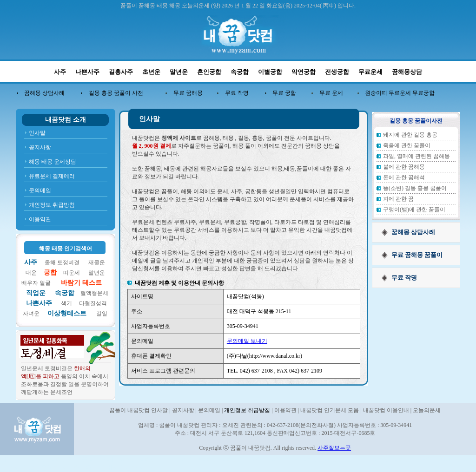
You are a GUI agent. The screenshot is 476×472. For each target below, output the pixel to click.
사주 (60, 72)
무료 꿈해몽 (188, 93)
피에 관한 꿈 (398, 199)
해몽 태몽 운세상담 (53, 162)
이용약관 (40, 219)
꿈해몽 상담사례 (44, 93)
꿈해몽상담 (407, 72)
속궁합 (240, 72)
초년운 (151, 72)
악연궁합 (304, 72)
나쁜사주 (87, 72)
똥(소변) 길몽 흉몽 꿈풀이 (415, 188)
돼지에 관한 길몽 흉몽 (410, 135)
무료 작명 (237, 93)
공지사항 (40, 147)
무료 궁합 (284, 93)
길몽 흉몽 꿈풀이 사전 (116, 93)
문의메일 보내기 (247, 341)
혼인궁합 (209, 72)
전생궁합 (337, 72)
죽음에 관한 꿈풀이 (407, 145)
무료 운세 (331, 93)
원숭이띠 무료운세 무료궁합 (400, 93)
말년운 (179, 72)
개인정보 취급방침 (52, 205)
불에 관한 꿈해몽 (404, 167)
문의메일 (40, 190)
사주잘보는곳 (334, 448)
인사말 (37, 133)
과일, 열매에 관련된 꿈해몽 (416, 156)
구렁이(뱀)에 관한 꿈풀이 (414, 210)
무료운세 (370, 72)
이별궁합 (270, 72)
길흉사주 (121, 72)
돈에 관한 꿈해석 (404, 177)
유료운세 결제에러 (52, 176)
